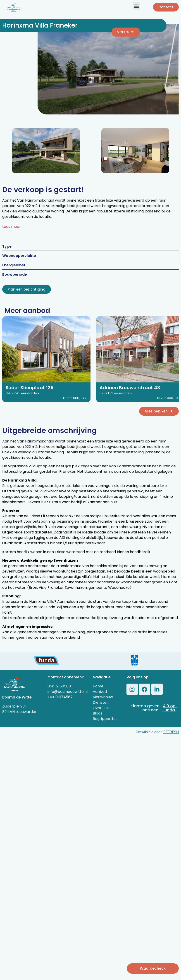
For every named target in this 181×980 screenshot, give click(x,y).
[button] (137, 6)
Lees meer (12, 227)
